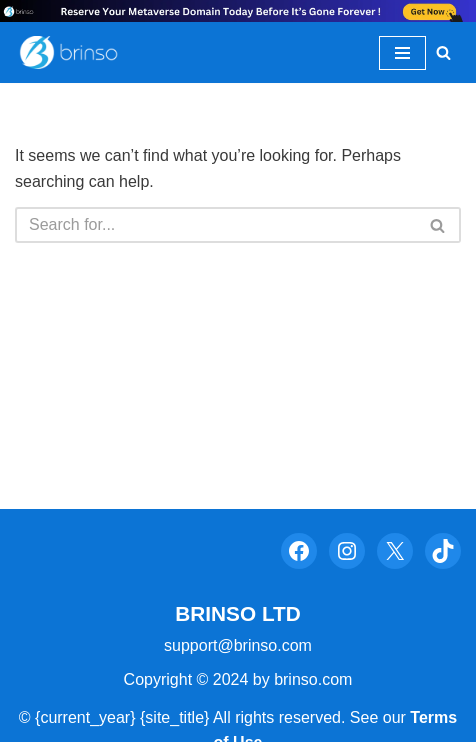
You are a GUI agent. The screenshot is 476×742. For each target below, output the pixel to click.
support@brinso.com (238, 645)
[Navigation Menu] (402, 53)
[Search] (443, 52)
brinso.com (313, 679)
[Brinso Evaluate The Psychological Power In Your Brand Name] (75, 53)
